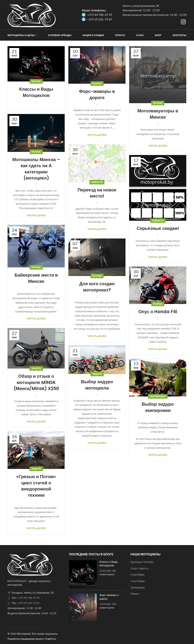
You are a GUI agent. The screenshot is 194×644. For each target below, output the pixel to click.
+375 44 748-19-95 (97, 15)
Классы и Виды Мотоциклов (36, 92)
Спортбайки (138, 581)
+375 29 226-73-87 (97, 19)
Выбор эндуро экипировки (158, 407)
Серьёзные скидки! (158, 228)
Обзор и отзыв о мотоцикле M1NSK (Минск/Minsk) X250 (36, 382)
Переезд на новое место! (97, 193)
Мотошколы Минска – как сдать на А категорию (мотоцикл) (36, 169)
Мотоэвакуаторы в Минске (158, 114)
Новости (97, 182)
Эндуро (36, 368)
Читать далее (97, 135)
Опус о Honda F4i (158, 312)
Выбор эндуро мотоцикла (97, 385)
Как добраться (135, 22)
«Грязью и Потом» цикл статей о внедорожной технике (36, 486)
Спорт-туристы (139, 568)
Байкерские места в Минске (36, 278)
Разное (36, 81)
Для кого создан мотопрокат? (97, 287)
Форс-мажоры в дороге (97, 94)
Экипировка (158, 396)
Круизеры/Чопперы (142, 562)
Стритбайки (137, 575)
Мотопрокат (24, 634)
